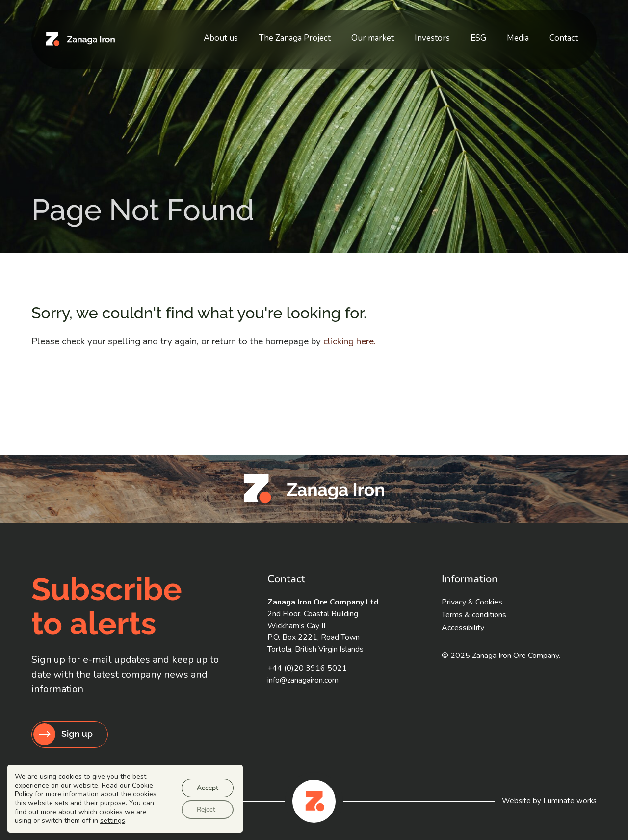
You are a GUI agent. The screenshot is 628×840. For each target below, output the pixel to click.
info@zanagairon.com (303, 680)
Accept (208, 788)
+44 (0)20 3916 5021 (307, 668)
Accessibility (463, 628)
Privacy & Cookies (472, 602)
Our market (410, 34)
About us (275, 34)
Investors (461, 34)
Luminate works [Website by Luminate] (570, 801)
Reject (206, 809)
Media (530, 34)
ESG (499, 34)
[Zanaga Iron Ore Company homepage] (80, 35)
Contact (568, 34)
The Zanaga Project (340, 34)
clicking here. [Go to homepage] (350, 341)
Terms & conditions (474, 615)
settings (113, 821)
